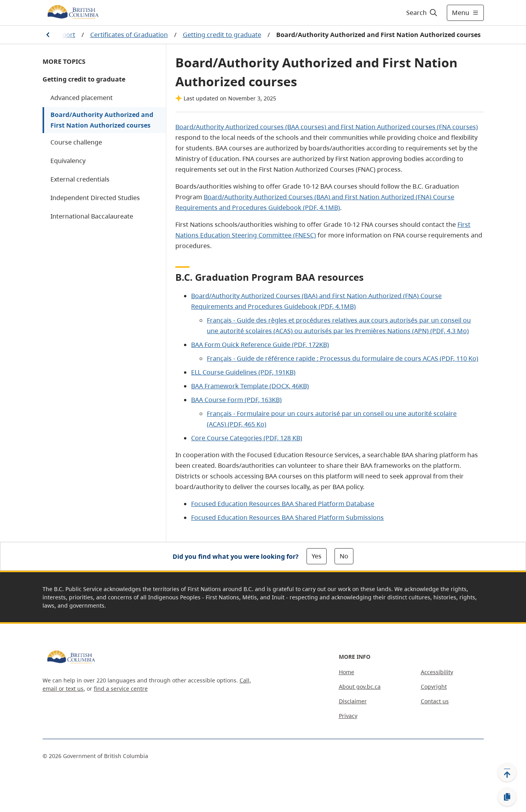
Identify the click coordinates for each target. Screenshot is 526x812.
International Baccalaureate (92, 216)
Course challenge (76, 142)
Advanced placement (82, 98)
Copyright (434, 687)
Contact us (435, 701)
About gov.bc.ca (360, 687)
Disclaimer (353, 701)
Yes (317, 556)
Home (347, 672)
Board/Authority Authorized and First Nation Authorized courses (102, 120)
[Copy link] (507, 797)
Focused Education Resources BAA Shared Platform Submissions (287, 517)
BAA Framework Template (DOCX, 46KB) (250, 386)
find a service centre (121, 689)
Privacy (348, 716)
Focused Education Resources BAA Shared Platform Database (283, 504)
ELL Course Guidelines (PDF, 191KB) (243, 372)
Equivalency (68, 161)
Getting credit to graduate (222, 35)
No (344, 556)
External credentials (80, 179)
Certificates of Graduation (129, 35)
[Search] (422, 13)
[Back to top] (507, 772)
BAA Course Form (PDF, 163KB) (236, 400)
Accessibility (437, 672)
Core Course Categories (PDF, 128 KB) (247, 438)
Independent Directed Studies (95, 198)
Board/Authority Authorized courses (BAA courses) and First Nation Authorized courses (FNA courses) (327, 127)
